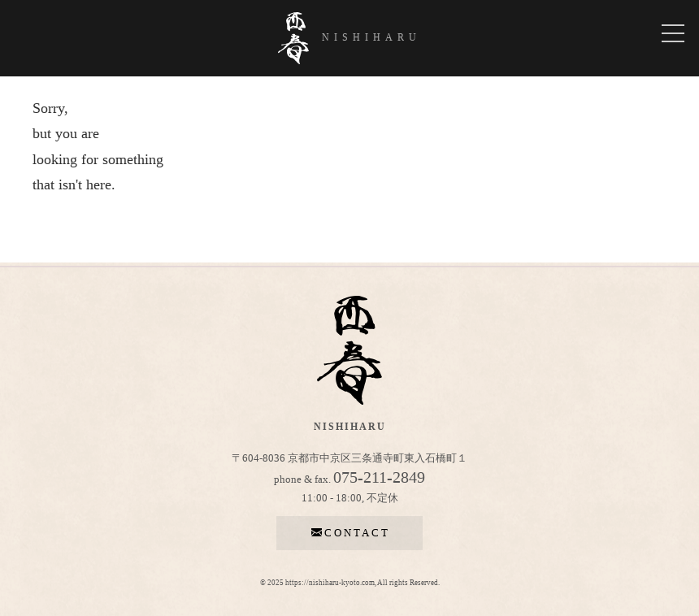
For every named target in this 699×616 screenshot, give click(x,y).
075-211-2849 (379, 477)
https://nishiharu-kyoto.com (330, 583)
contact (349, 533)
